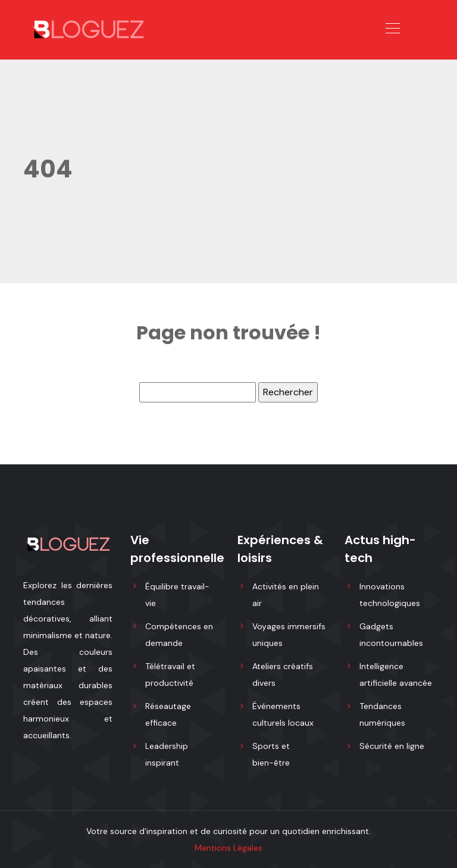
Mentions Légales (228, 848)
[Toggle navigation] (392, 30)
